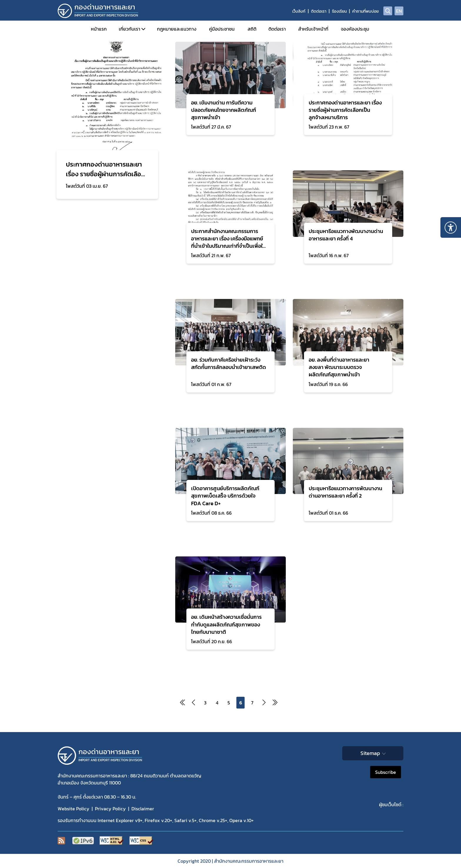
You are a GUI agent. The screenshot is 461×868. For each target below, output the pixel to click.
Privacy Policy (110, 809)
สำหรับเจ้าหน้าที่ (313, 29)
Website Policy (74, 809)
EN (399, 11)
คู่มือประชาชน (222, 29)
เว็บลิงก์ (299, 11)
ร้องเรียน (339, 11)
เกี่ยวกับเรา (130, 29)
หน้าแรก (99, 29)
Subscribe (386, 772)
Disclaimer (143, 809)
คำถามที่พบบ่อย (365, 11)
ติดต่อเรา (319, 11)
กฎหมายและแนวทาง (177, 29)
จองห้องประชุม (355, 29)
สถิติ (252, 29)
